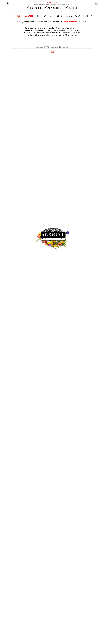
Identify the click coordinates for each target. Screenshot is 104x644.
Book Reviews (45, 167)
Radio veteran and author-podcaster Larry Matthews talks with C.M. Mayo (41, 246)
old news (90, 615)
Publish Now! (28, 197)
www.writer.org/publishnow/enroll (38, 211)
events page (25, 192)
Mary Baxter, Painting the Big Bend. (48, 583)
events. (28, 604)
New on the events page (20, 461)
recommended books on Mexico (40, 222)
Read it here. (31, 548)
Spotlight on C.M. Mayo (20, 446)
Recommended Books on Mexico (56, 77)
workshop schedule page (44, 192)
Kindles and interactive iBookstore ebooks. (44, 216)
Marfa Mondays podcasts (24, 102)
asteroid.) (14, 130)
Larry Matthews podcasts (27, 253)
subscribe (50, 548)
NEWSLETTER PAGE (84, 5)
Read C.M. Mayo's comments (23, 465)
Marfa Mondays (38, 250)
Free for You (44, 323)
